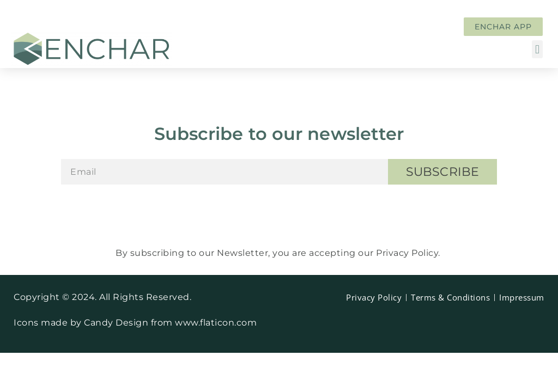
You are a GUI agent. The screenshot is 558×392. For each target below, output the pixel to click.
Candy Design (117, 323)
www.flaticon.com (216, 323)
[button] (537, 49)
